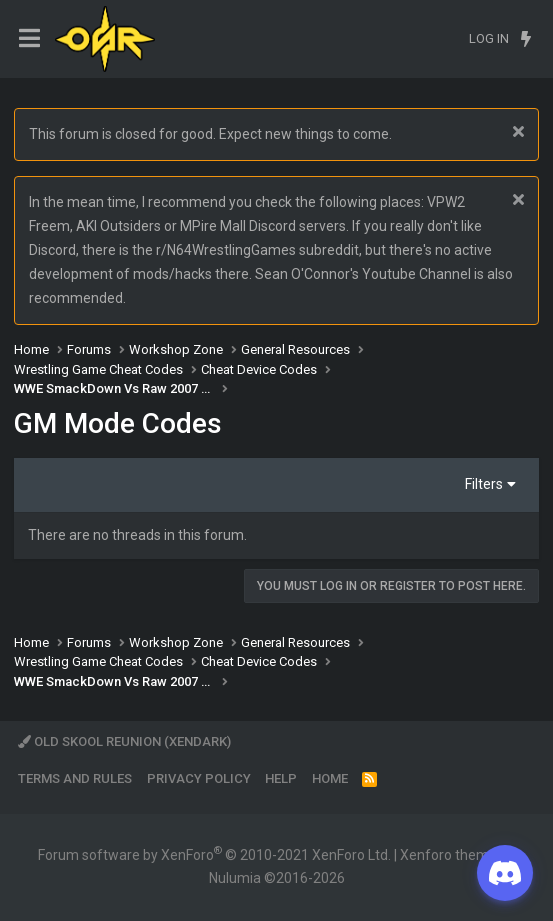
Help (281, 778)
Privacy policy (199, 778)
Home (330, 778)
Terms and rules (75, 778)
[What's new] (525, 39)
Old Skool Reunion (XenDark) (124, 741)
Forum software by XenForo (214, 855)
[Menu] (29, 38)
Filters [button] (484, 484)
